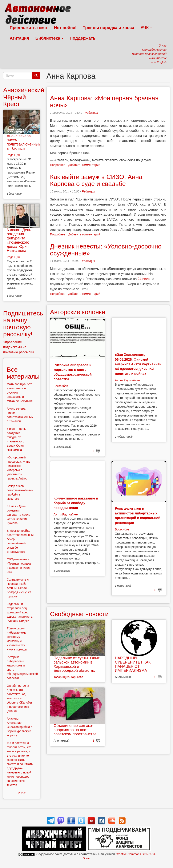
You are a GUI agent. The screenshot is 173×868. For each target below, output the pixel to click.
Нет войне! (65, 28)
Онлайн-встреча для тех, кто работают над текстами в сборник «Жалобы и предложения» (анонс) (19, 698)
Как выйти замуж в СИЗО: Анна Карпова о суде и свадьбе (96, 180)
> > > (22, 793)
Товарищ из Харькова (69, 677)
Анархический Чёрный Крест (24, 97)
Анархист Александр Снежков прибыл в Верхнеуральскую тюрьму (19, 727)
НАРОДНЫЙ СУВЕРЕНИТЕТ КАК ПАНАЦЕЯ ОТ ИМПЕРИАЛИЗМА (133, 664)
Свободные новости (79, 614)
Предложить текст (29, 28)
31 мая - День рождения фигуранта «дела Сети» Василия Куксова (19, 515)
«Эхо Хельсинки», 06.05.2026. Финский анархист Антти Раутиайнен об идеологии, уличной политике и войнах (138, 364)
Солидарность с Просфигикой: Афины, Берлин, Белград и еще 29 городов (19, 588)
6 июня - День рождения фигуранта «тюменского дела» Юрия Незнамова (19, 240)
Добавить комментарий (84, 165)
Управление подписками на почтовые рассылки (19, 347)
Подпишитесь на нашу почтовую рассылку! (23, 324)
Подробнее (58, 165)
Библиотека (49, 38)
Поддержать (83, 38)
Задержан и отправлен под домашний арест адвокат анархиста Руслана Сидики (20, 612)
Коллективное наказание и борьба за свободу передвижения (76, 503)
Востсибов (61, 386)
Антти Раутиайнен (127, 380)
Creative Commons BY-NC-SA (136, 854)
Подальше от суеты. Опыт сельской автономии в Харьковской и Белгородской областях (77, 664)
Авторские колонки (78, 312)
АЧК (146, 28)
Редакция (91, 113)
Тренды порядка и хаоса (109, 28)
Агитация (19, 38)
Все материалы (23, 373)
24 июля (144, 279)
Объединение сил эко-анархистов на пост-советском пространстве (75, 730)
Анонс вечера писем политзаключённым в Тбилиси (24, 142)
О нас (86, 858)
